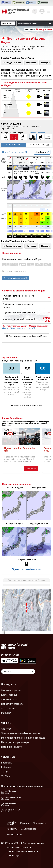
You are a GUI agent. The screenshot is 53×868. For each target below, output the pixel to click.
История (45, 63)
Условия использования (18, 847)
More (3, 190)
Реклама (25, 823)
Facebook (6, 763)
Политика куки (13, 855)
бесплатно (39, 29)
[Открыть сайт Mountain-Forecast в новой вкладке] (19, 3)
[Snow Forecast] (15, 11)
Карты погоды (9, 695)
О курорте (31, 63)
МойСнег (6, 713)
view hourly (42, 152)
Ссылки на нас (29, 829)
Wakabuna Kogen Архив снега (27, 406)
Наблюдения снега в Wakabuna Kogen (26, 336)
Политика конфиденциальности (21, 851)
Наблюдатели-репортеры (15, 742)
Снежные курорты (11, 690)
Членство (6, 729)
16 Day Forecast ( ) (39, 145)
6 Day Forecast (14, 145)
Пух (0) (6, 328)
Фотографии (8, 708)
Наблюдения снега (12, 63)
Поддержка (39, 823)
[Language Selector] (18, 672)
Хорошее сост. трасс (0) (23, 328)
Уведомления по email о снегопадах (21, 733)
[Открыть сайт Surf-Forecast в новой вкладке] (6, 3)
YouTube (6, 776)
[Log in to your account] (42, 11)
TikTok (5, 772)
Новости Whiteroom (12, 704)
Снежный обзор (10, 699)
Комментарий (14, 834)
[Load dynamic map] (3, 633)
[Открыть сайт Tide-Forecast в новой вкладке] (31, 3)
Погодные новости (12, 747)
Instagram (6, 767)
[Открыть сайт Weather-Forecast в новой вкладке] (43, 3)
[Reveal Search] (35, 11)
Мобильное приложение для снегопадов (23, 738)
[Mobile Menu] (49, 11)
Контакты (12, 829)
